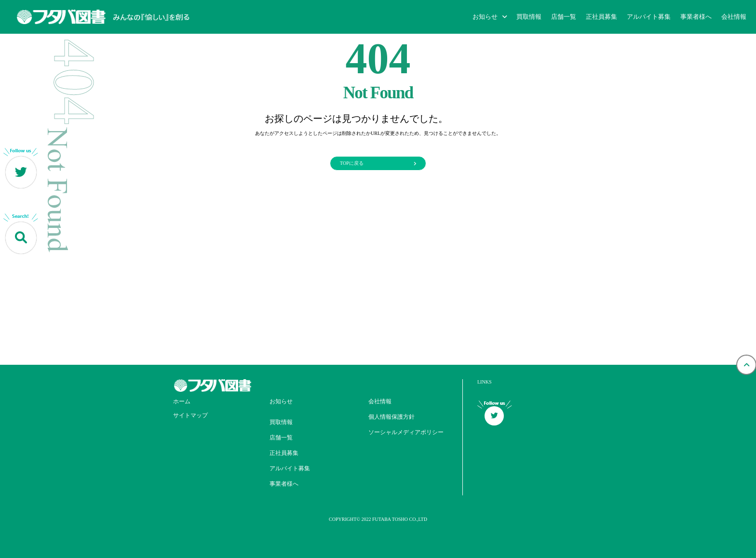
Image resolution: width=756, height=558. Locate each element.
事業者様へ (696, 17)
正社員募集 (601, 17)
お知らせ (281, 401)
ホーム (182, 401)
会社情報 (734, 17)
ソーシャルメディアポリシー (406, 432)
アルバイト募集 (649, 17)
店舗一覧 (564, 17)
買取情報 (529, 17)
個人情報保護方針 (391, 417)
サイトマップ (190, 415)
